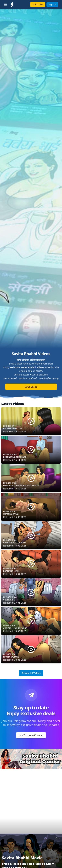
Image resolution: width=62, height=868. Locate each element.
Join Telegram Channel (31, 735)
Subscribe (38, 4)
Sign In (52, 4)
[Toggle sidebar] (6, 5)
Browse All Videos (31, 673)
